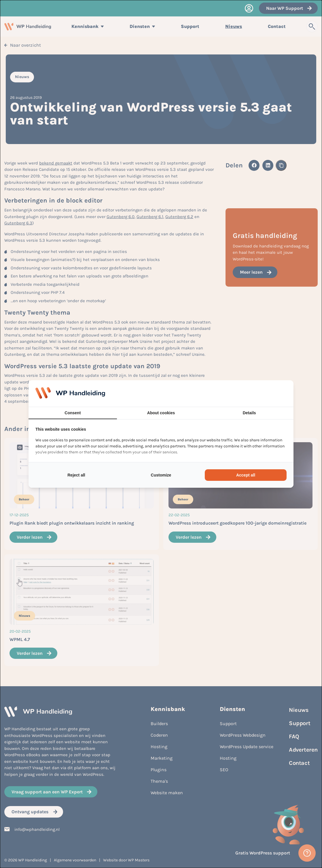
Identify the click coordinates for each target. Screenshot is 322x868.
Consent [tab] (73, 413)
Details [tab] (249, 413)
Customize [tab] (161, 475)
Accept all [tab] (246, 475)
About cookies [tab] (161, 413)
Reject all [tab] (76, 475)
